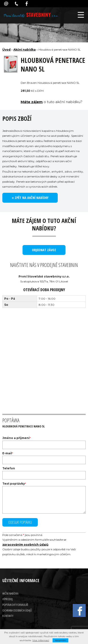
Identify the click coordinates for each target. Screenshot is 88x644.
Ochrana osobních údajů (17, 610)
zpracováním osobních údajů (25, 545)
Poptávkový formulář (15, 605)
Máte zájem (32, 102)
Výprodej (8, 599)
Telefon (9, 468)
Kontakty (8, 616)
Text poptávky (14, 484)
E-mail (7, 453)
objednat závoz (44, 250)
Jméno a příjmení (16, 438)
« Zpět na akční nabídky (30, 198)
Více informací (41, 640)
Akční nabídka (25, 50)
